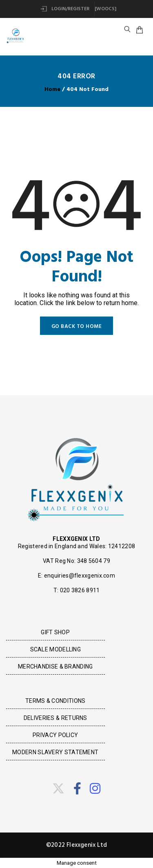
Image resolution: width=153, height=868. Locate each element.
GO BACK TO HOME (77, 327)
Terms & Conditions (55, 701)
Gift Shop (55, 632)
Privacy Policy (55, 735)
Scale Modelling (56, 649)
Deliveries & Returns (55, 718)
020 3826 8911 (80, 590)
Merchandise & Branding (55, 666)
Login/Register (65, 9)
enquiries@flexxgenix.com (80, 576)
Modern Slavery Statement (55, 752)
